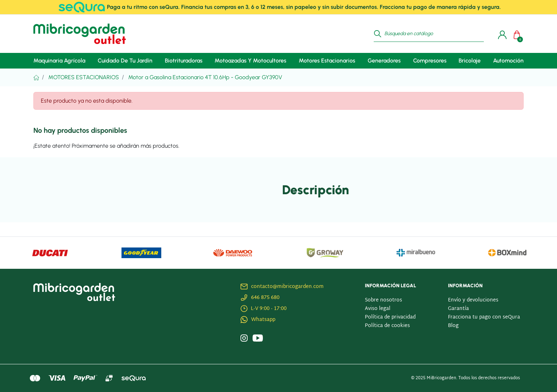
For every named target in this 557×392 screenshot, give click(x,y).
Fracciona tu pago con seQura (484, 317)
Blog (453, 326)
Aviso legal (378, 309)
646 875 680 (265, 298)
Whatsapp (263, 320)
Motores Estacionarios (84, 77)
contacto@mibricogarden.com (287, 287)
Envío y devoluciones (473, 300)
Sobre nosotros (383, 300)
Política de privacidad (390, 317)
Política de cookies (387, 326)
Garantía (458, 309)
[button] (519, 34)
